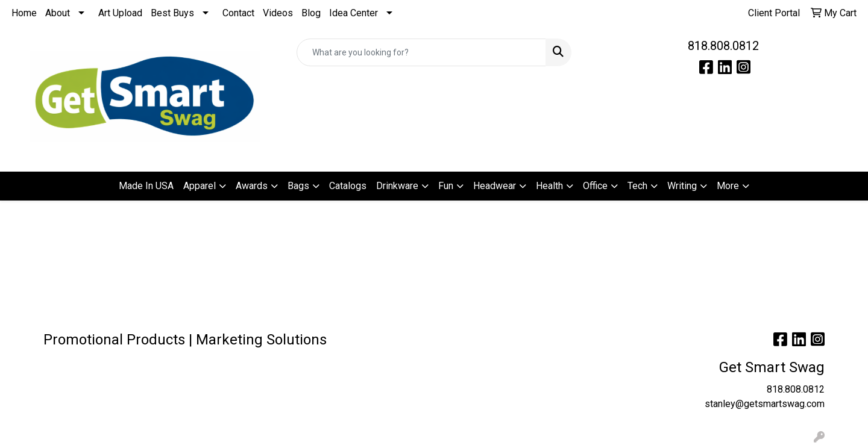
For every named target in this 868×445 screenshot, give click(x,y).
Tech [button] (637, 186)
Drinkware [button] (397, 186)
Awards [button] (252, 186)
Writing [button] (682, 186)
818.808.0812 (723, 46)
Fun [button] (446, 186)
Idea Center (354, 13)
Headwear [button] (495, 186)
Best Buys (172, 13)
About (58, 13)
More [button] (728, 186)
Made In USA (146, 186)
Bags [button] (298, 186)
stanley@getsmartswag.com (765, 404)
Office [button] (595, 186)
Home (24, 13)
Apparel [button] (200, 186)
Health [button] (549, 186)
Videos (278, 13)
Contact (238, 13)
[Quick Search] (421, 52)
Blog (311, 13)
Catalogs (348, 186)
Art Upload (120, 13)
